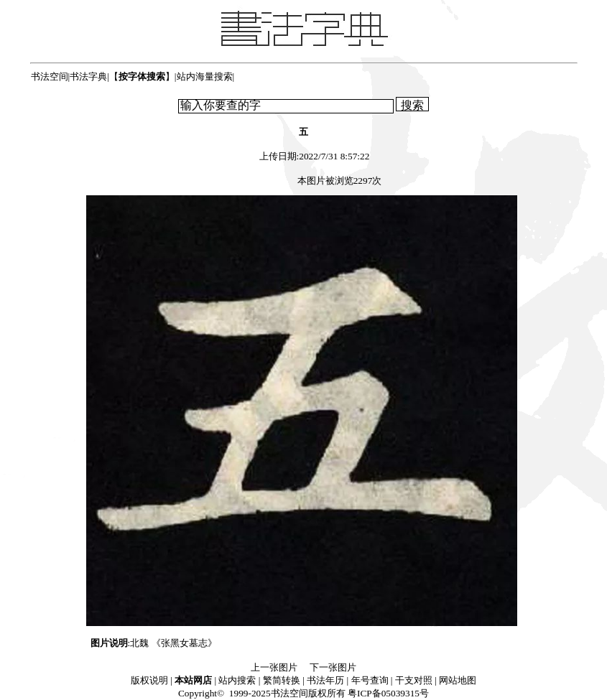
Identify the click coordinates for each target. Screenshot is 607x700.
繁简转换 (282, 680)
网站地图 (458, 680)
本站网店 (193, 680)
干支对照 (414, 680)
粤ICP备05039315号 (388, 693)
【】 (142, 76)
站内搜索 (237, 680)
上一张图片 (274, 667)
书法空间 (50, 76)
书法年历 (325, 680)
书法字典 (88, 76)
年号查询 (370, 680)
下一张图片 (333, 667)
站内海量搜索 (205, 76)
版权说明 (149, 680)
